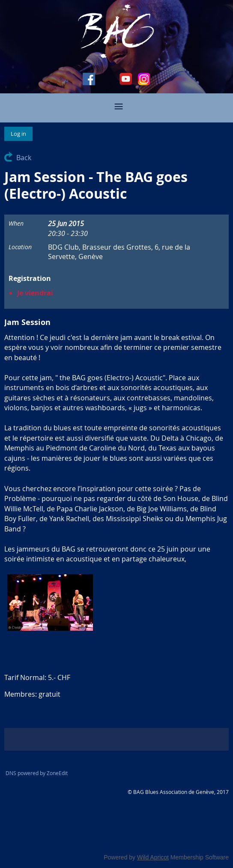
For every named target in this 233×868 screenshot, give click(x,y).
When (16, 223)
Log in (18, 134)
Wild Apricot (153, 857)
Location (20, 247)
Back (24, 158)
